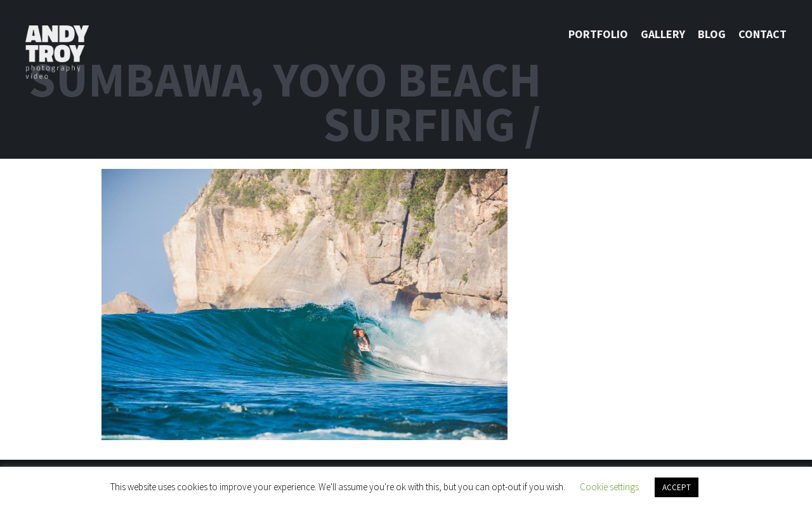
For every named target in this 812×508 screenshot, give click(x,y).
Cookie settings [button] (609, 487)
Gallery (663, 34)
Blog (712, 34)
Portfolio (598, 34)
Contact (763, 34)
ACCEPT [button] (677, 487)
